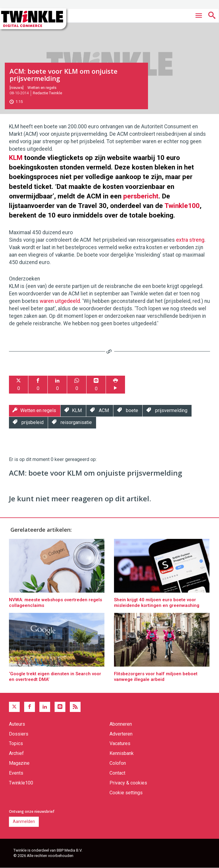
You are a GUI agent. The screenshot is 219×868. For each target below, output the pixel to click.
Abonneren (121, 724)
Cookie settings (126, 793)
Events (16, 773)
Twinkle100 (182, 206)
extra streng (190, 240)
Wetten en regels (42, 88)
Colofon (118, 763)
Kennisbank (122, 753)
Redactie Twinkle (47, 93)
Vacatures (120, 743)
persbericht (141, 196)
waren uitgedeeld (60, 301)
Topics (16, 743)
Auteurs (17, 724)
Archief (16, 753)
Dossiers (19, 734)
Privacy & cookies (128, 783)
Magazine (19, 763)
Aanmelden (24, 821)
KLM (16, 158)
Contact (117, 773)
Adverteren (121, 734)
